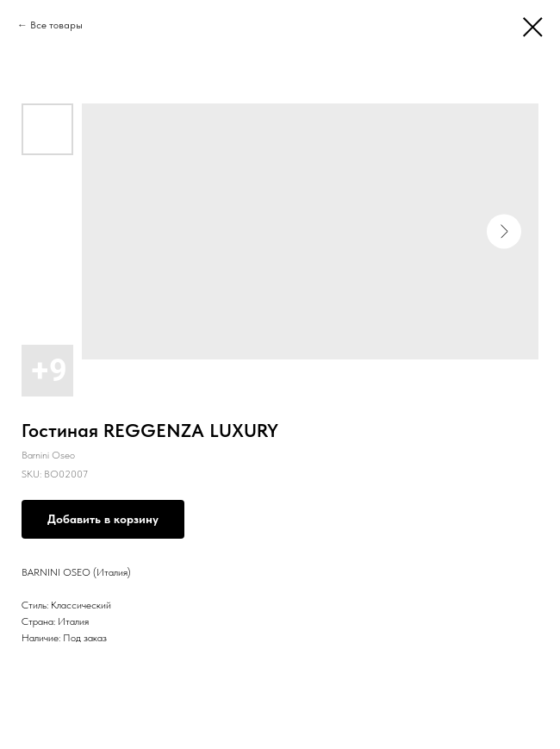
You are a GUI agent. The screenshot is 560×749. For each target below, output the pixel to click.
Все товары (56, 25)
